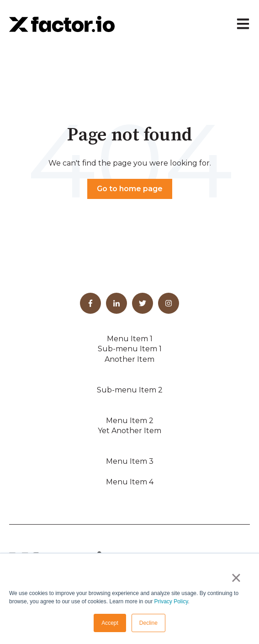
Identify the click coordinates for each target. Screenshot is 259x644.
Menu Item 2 (130, 421)
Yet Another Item (129, 431)
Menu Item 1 (130, 339)
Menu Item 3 (130, 461)
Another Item (129, 359)
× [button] (236, 578)
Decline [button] (148, 623)
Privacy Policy (171, 601)
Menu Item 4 (130, 482)
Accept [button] (110, 623)
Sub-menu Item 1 (130, 349)
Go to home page (130, 189)
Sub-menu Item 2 (130, 390)
